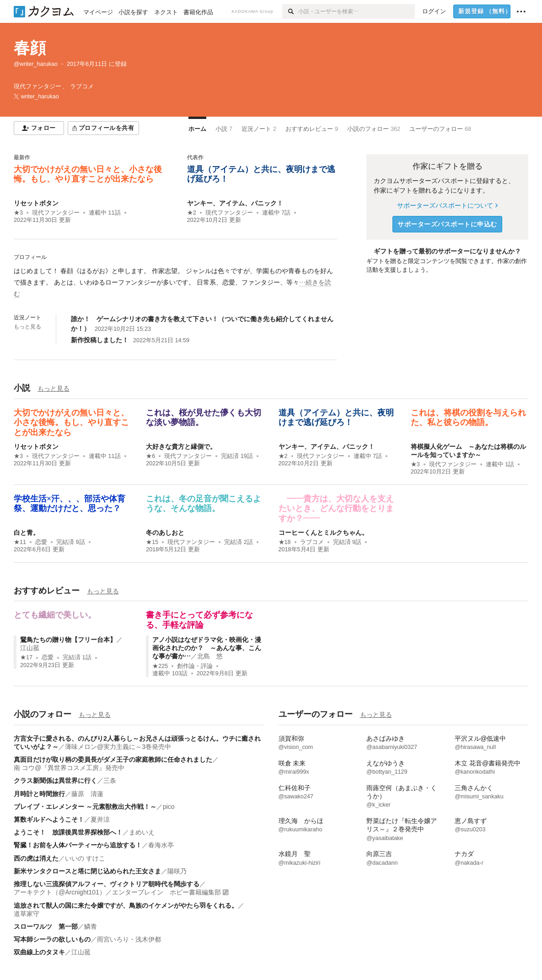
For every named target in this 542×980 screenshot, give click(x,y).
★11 (20, 542)
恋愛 (41, 542)
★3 (18, 213)
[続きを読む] (175, 283)
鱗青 (91, 926)
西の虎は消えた (36, 858)
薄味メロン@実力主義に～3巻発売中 (118, 747)
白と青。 (27, 533)
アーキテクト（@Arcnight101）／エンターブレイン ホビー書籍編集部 (117, 892)
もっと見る (27, 327)
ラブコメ (312, 542)
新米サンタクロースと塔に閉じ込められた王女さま (87, 871)
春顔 (30, 48)
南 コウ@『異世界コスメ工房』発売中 (69, 768)
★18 (285, 542)
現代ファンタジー (56, 213)
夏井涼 (100, 819)
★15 (152, 542)
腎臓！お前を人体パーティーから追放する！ (78, 845)
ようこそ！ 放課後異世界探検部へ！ (68, 832)
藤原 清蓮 (87, 794)
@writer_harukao (36, 64)
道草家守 (27, 914)
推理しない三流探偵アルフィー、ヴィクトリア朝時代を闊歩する (107, 884)
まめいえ (142, 832)
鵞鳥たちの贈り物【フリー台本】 (68, 640)
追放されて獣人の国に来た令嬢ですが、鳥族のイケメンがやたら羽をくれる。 (126, 905)
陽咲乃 (177, 871)
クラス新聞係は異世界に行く (55, 781)
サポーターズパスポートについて (447, 205)
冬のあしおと (165, 533)
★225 (160, 666)
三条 (110, 781)
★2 (192, 213)
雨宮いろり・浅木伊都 (129, 939)
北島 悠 (210, 656)
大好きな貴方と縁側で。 (181, 447)
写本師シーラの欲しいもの (52, 939)
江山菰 (30, 648)
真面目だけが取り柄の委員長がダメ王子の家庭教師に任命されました (113, 759)
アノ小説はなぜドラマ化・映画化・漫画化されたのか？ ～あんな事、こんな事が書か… (207, 648)
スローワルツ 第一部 (46, 926)
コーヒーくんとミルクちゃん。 (323, 533)
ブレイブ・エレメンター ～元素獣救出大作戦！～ (85, 807)
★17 (26, 657)
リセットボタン (36, 203)
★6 (150, 456)
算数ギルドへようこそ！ (49, 819)
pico (169, 807)
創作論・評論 (195, 666)
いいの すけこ (85, 858)
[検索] (290, 11)
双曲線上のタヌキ (39, 952)
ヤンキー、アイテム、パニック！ (235, 203)
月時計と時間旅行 (39, 794)
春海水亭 (161, 845)
